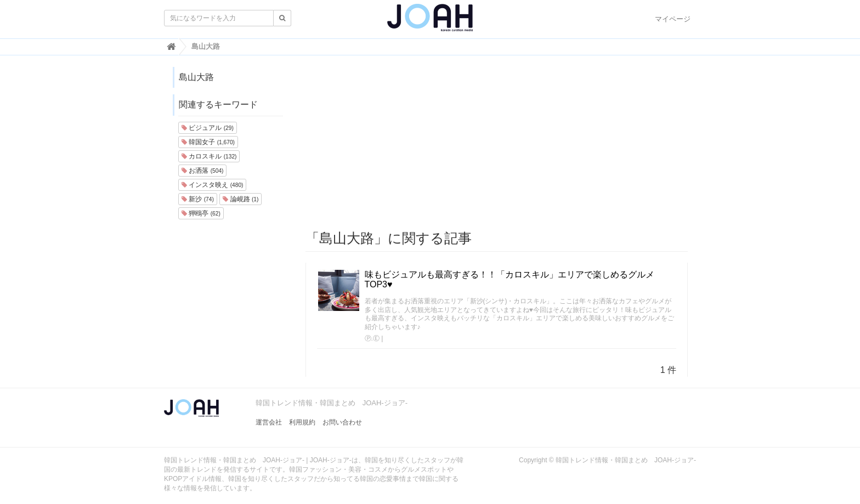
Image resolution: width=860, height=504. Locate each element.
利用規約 (302, 422)
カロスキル (209, 156)
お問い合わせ (342, 422)
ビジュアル (208, 128)
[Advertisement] (497, 143)
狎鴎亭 (201, 213)
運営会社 (269, 422)
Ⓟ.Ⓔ (372, 338)
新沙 (198, 199)
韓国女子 (208, 142)
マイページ (673, 19)
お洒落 (202, 171)
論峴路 (241, 199)
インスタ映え (212, 185)
